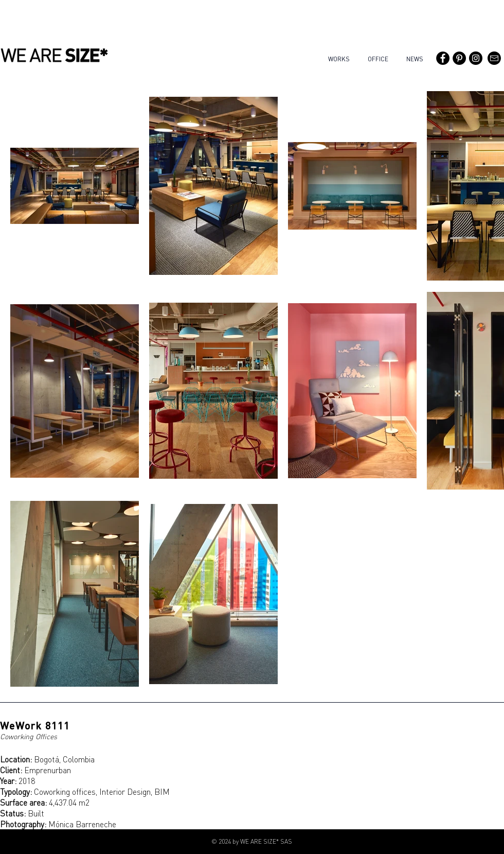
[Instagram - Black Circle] (476, 58)
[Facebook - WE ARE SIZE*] (443, 58)
